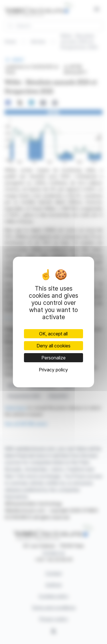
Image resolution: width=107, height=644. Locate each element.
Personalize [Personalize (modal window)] (53, 358)
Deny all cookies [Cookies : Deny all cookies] (53, 346)
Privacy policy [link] (53, 370)
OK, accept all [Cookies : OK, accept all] (53, 334)
